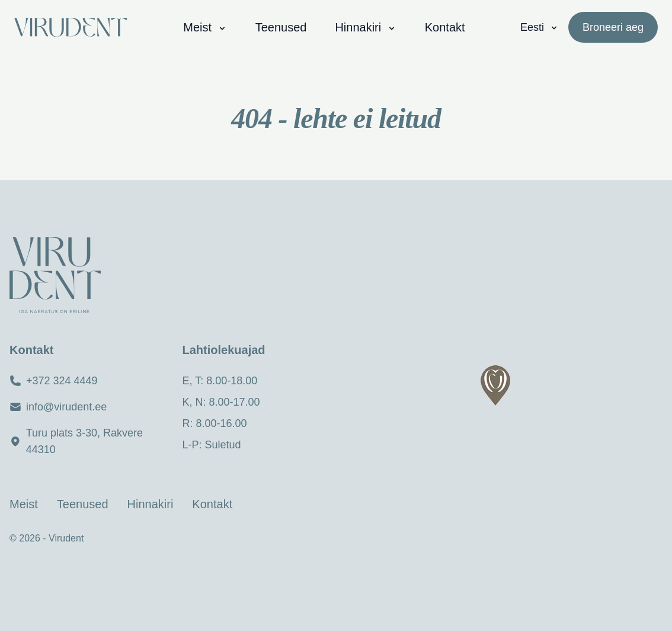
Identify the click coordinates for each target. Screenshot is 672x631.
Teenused (281, 27)
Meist (205, 27)
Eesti (540, 27)
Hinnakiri (365, 27)
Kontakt (445, 27)
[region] (504, 406)
